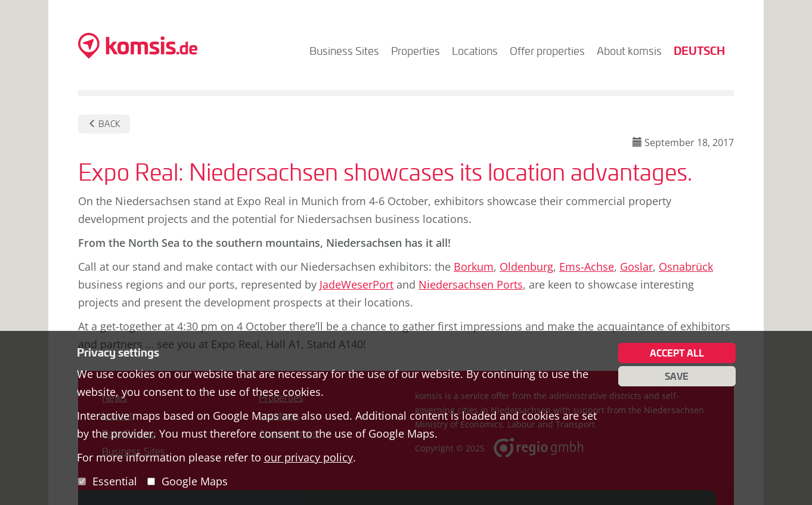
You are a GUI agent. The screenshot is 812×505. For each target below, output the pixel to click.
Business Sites (344, 51)
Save (677, 376)
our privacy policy (309, 457)
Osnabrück (686, 267)
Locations (475, 51)
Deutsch (699, 50)
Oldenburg (526, 267)
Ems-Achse (587, 267)
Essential (115, 481)
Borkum (474, 267)
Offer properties (547, 51)
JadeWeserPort (357, 284)
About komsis (629, 51)
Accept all (677, 353)
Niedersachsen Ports (471, 284)
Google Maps (195, 481)
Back (104, 124)
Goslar (636, 267)
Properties (416, 51)
